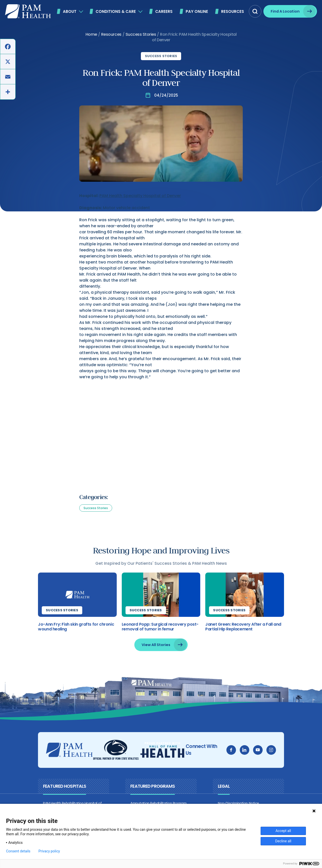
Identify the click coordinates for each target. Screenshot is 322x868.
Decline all (283, 841)
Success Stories (161, 56)
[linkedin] (250, 752)
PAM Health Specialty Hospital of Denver (140, 196)
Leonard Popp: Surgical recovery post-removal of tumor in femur (158, 629)
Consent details (18, 851)
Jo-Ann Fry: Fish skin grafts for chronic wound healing (70, 629)
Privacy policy (49, 851)
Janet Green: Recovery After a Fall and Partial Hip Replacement (245, 629)
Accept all (283, 831)
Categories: (94, 497)
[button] (255, 11)
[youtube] (264, 752)
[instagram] (277, 752)
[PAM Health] (28, 11)
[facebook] (237, 752)
